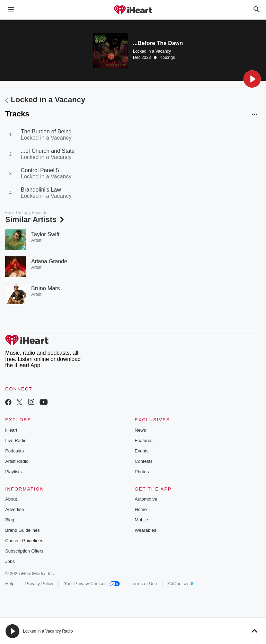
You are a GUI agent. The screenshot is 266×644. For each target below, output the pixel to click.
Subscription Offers (24, 551)
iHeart (11, 430)
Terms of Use (144, 584)
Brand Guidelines (23, 530)
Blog (10, 520)
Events (142, 451)
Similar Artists (35, 219)
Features (144, 440)
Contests (144, 461)
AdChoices (181, 584)
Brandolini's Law (41, 190)
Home (141, 509)
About (11, 499)
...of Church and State (48, 151)
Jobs (10, 561)
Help (10, 584)
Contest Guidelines (24, 541)
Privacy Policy (39, 584)
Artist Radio (17, 461)
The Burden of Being (46, 131)
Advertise (15, 509)
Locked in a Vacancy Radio (48, 631)
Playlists (14, 472)
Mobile (141, 520)
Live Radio (16, 440)
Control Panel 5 (40, 170)
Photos (142, 472)
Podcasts (14, 451)
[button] (252, 79)
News (140, 430)
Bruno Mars (46, 288)
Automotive (146, 499)
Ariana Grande (49, 261)
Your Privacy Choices (92, 584)
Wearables (145, 530)
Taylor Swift (45, 234)
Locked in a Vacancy (152, 51)
